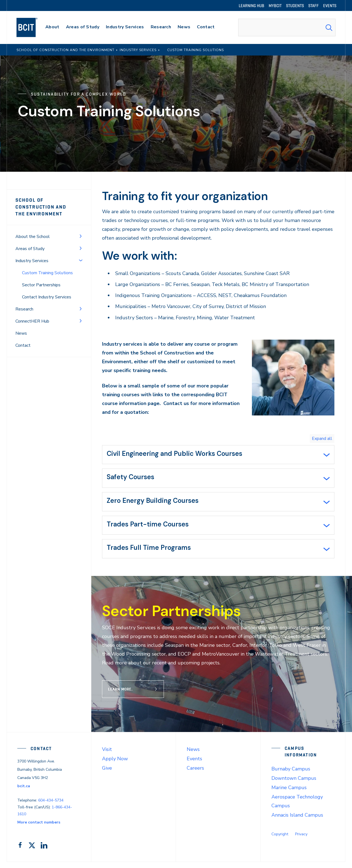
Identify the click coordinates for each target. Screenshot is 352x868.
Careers (195, 774)
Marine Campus (289, 794)
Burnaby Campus (291, 775)
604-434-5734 (51, 806)
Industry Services (32, 261)
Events (194, 765)
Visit (107, 755)
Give (107, 774)
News (21, 333)
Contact (23, 345)
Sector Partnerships (41, 285)
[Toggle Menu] (81, 236)
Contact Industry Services (47, 297)
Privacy (301, 840)
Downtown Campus (294, 784)
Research (24, 309)
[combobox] (287, 27)
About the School (33, 237)
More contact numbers (39, 828)
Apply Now (115, 765)
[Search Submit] (329, 27)
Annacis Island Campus (297, 821)
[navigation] (32, 27)
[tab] (218, 455)
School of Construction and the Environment (46, 207)
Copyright (280, 840)
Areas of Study (30, 249)
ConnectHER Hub (32, 321)
